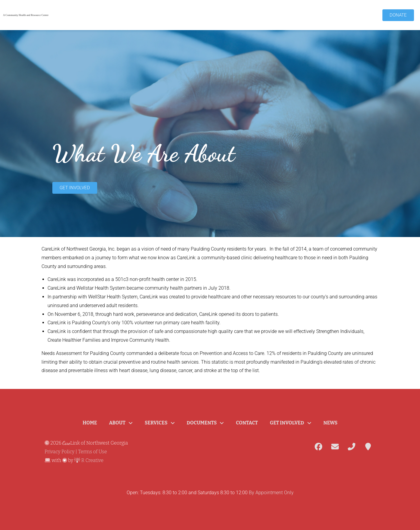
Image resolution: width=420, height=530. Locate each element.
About (121, 423)
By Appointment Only (271, 493)
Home (90, 423)
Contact (247, 423)
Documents (205, 423)
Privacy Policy (59, 452)
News (330, 423)
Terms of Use (93, 452)
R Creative (89, 460)
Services (160, 423)
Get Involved (291, 423)
